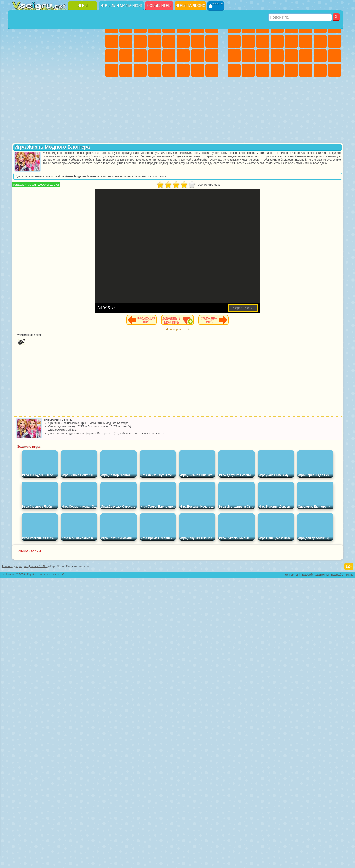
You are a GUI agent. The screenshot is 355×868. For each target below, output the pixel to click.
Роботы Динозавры (248, 56)
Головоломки (19, 85)
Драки (291, 41)
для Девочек (34, 27)
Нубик (91, 209)
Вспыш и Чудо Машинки (19, 166)
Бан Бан (34, 238)
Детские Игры (62, 27)
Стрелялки (277, 70)
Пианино (140, 70)
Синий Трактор (19, 195)
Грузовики (277, 41)
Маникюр (140, 56)
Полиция (234, 56)
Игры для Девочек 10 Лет (131, 185)
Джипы (306, 70)
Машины (334, 27)
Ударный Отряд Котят (62, 166)
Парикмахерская (169, 41)
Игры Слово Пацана (91, 224)
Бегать (263, 70)
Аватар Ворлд (62, 224)
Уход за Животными (183, 70)
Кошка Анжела (112, 41)
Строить (62, 99)
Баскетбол (91, 85)
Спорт (62, 41)
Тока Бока (48, 224)
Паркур (320, 70)
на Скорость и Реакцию (62, 70)
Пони (112, 27)
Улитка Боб (19, 137)
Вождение (19, 99)
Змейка (91, 70)
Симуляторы (48, 27)
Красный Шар (34, 137)
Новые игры (159, 6)
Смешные (77, 41)
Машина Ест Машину (291, 56)
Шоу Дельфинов (62, 151)
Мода (198, 56)
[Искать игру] (301, 6)
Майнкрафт (320, 27)
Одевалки (155, 41)
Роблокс (77, 209)
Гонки (306, 41)
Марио (77, 166)
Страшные (19, 56)
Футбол (248, 27)
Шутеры (248, 70)
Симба (77, 224)
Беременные (212, 41)
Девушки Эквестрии (126, 27)
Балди (34, 209)
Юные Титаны (91, 180)
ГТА (306, 56)
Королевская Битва (306, 27)
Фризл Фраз (19, 180)
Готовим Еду (169, 70)
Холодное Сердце (126, 41)
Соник (34, 166)
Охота (334, 70)
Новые (19, 27)
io (91, 41)
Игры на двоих (190, 6)
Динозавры (19, 70)
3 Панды (77, 151)
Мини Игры (48, 70)
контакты (291, 865)
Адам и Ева (34, 180)
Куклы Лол (212, 70)
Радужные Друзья (34, 224)
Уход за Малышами (212, 56)
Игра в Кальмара (91, 195)
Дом (198, 70)
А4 (19, 209)
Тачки (91, 151)
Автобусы (234, 70)
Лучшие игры (56, 15)
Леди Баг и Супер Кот (62, 137)
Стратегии (263, 27)
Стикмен (263, 41)
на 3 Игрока (34, 85)
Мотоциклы (248, 41)
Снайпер (320, 41)
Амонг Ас (62, 195)
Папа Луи (198, 41)
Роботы (334, 41)
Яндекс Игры (19, 41)
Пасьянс (62, 56)
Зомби (291, 27)
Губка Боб (34, 122)
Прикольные (34, 70)
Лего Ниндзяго (77, 122)
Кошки (140, 41)
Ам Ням (48, 151)
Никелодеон (48, 85)
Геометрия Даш (48, 41)
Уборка (126, 70)
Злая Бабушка (77, 137)
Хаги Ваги (62, 209)
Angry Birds (34, 151)
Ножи (91, 56)
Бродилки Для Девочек (198, 27)
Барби (155, 27)
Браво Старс (77, 195)
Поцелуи (183, 41)
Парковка (234, 27)
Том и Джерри (77, 180)
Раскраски (212, 27)
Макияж (169, 56)
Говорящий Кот (62, 122)
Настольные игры (56, 578)
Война (48, 99)
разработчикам (342, 865)
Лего (91, 137)
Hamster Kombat (77, 238)
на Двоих (77, 27)
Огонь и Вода (140, 27)
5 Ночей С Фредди (91, 122)
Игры (83, 6)
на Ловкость (91, 27)
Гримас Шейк (62, 238)
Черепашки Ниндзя (234, 41)
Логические (34, 56)
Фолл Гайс (34, 195)
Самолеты (291, 70)
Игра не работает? (222, 329)
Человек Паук (91, 166)
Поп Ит (34, 41)
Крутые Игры (62, 85)
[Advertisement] (56, 277)
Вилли (19, 122)
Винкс (155, 70)
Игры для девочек (163, 15)
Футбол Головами (34, 99)
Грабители (277, 56)
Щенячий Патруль (48, 122)
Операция (155, 56)
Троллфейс (48, 137)
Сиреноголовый (48, 195)
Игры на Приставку (77, 99)
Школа (77, 85)
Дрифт (334, 56)
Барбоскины (48, 166)
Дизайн (112, 70)
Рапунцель (112, 56)
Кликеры (48, 56)
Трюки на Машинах (77, 70)
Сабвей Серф (19, 151)
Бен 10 (320, 56)
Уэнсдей (19, 238)
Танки (277, 27)
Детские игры (56, 633)
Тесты (169, 27)
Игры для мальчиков (121, 6)
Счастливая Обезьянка (62, 180)
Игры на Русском (77, 56)
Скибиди (48, 238)
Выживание (263, 56)
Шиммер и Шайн (48, 180)
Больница (126, 56)
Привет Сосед (19, 224)
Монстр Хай (183, 27)
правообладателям (314, 865)
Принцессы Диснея (183, 56)
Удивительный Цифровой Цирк (91, 238)
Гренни (48, 209)
